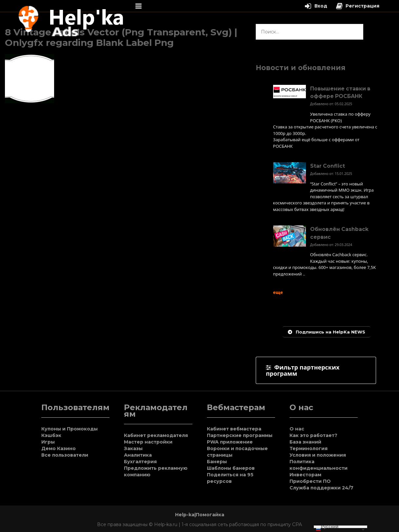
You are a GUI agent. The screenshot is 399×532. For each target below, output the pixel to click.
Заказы (133, 448)
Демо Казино (59, 448)
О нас (297, 429)
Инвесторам (305, 475)
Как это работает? (313, 435)
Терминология (309, 448)
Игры (48, 442)
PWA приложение (230, 442)
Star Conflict (328, 166)
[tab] (316, 370)
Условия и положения (318, 455)
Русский (327, 527)
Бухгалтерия (140, 462)
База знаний (305, 442)
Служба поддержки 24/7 (321, 488)
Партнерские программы (240, 435)
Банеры (217, 462)
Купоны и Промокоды (70, 429)
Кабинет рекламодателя (156, 435)
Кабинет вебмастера (234, 429)
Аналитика (138, 455)
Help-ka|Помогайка (200, 515)
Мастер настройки (148, 442)
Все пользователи (65, 455)
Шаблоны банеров (231, 468)
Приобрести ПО (310, 481)
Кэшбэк (51, 435)
